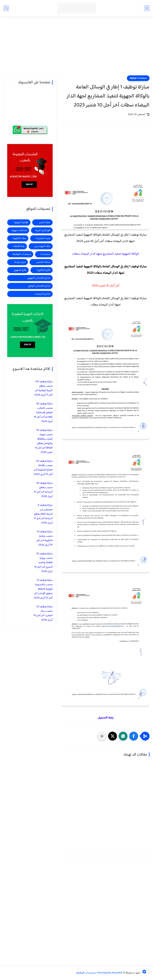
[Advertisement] (76, 48)
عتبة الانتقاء (19, 246)
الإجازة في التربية (43, 230)
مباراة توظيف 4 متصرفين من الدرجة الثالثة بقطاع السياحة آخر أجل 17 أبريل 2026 (43, 514)
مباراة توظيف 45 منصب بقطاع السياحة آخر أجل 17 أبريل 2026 (43, 490)
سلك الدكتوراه (19, 238)
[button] (134, 736)
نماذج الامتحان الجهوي (39, 278)
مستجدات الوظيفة (138, 78)
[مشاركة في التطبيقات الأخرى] (102, 736)
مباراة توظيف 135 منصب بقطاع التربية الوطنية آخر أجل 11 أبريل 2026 (43, 388)
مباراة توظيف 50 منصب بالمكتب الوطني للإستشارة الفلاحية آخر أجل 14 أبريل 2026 (43, 413)
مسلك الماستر (43, 262)
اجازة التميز (45, 222)
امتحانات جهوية (19, 230)
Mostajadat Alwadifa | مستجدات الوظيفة (99, 973)
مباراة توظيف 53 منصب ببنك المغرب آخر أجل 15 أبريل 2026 (43, 613)
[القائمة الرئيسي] (147, 8)
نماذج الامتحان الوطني (39, 286)
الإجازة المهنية (21, 222)
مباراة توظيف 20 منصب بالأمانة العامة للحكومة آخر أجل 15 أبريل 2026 (43, 468)
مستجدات (45, 254)
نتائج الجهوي (20, 270)
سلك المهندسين (42, 246)
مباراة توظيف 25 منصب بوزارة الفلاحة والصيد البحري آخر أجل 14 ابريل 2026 (43, 563)
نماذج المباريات (42, 294)
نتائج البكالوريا (44, 270)
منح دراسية (20, 262)
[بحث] (6, 8)
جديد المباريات (43, 238)
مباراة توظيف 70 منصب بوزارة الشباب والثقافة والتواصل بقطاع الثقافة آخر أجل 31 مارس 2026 (44, 441)
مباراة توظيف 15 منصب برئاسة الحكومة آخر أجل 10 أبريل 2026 (44, 538)
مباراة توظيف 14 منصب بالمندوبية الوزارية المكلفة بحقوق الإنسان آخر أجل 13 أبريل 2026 (43, 589)
